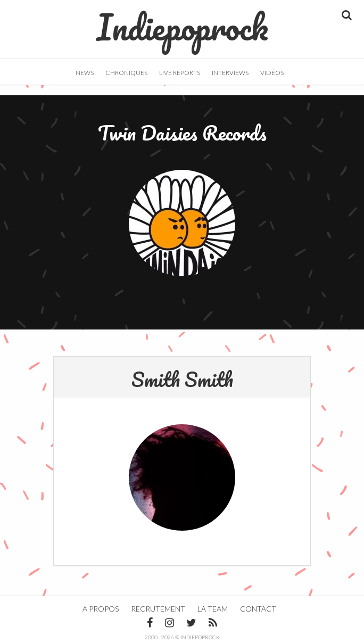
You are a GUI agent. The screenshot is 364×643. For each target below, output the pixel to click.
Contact (258, 609)
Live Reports (180, 73)
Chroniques (126, 73)
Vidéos (272, 73)
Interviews (230, 73)
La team (213, 609)
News (85, 73)
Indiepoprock (182, 22)
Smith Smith (182, 379)
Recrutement (158, 609)
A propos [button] (101, 609)
